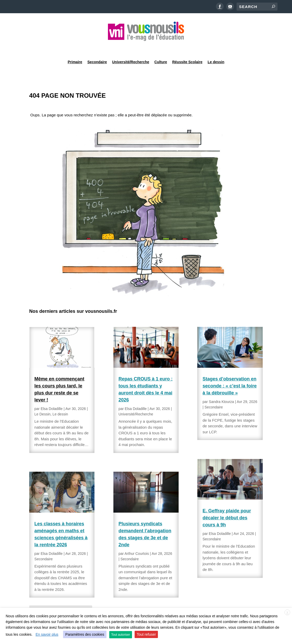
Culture (161, 48)
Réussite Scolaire (187, 48)
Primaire (75, 48)
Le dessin (216, 48)
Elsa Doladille (52, 395)
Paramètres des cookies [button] (85, 634)
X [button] (287, 613)
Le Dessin (42, 401)
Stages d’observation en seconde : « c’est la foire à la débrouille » (229, 373)
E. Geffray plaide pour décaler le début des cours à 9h (227, 505)
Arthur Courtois (137, 540)
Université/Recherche (131, 48)
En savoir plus (47, 634)
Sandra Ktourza (221, 388)
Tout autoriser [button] (121, 635)
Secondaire (97, 48)
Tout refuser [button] (146, 634)
